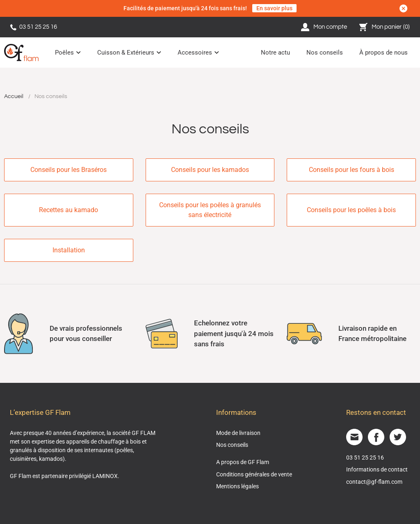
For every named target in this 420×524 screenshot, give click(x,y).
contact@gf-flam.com (374, 482)
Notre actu (275, 53)
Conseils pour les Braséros (68, 170)
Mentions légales (237, 486)
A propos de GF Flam (243, 462)
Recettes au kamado (68, 210)
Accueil (14, 96)
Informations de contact (377, 469)
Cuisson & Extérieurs (126, 53)
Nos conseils (325, 53)
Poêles (64, 53)
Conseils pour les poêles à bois (351, 210)
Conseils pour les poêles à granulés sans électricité (210, 210)
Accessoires (195, 53)
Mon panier (385, 27)
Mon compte (324, 27)
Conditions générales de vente (254, 474)
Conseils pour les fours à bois (352, 170)
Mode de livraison (238, 433)
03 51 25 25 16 (34, 27)
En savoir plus (274, 8)
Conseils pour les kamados (210, 170)
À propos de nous (383, 53)
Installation (69, 250)
